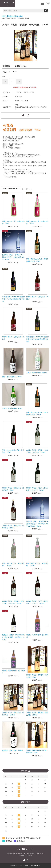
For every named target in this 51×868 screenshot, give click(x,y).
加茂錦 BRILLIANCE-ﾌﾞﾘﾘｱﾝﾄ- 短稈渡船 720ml (37, 752)
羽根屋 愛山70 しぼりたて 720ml (13, 338)
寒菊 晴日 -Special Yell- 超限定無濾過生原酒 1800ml (37, 413)
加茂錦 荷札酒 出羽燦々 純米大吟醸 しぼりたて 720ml (37, 451)
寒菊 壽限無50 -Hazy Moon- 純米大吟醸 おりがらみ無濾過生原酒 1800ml (38, 339)
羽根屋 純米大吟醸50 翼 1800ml (37, 636)
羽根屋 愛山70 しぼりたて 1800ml (37, 298)
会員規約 (22, 856)
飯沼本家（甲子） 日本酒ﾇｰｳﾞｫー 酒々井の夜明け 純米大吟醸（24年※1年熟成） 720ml (38, 524)
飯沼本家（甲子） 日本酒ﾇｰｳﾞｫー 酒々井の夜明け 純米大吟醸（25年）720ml (14, 257)
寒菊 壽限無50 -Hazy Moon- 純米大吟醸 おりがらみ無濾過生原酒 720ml (13, 299)
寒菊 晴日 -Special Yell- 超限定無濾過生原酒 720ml (37, 260)
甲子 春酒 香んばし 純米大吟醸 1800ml (13, 565)
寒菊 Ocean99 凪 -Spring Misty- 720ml (13, 222)
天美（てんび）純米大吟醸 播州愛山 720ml (13, 451)
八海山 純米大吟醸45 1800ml (37, 373)
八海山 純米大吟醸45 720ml (13, 408)
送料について (40, 854)
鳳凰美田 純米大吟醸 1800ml (13, 750)
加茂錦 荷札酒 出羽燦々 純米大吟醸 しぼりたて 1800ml (13, 602)
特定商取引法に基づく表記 (14, 854)
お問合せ (29, 856)
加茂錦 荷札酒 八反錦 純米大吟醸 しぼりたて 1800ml (37, 602)
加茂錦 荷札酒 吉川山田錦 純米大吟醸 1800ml (13, 714)
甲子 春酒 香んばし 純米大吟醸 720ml (37, 565)
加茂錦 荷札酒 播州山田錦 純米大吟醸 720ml (13, 489)
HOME (3, 16)
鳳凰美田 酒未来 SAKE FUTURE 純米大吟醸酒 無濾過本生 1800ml (13, 637)
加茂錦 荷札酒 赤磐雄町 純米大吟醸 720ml (37, 676)
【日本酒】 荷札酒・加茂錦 (15, 16)
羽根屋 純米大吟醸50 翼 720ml (13, 672)
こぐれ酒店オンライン (8, 3)
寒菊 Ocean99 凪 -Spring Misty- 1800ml (37, 222)
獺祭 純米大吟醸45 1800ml (12, 377)
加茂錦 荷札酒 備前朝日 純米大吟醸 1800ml (37, 714)
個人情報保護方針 (29, 854)
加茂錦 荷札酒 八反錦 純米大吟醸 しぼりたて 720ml (37, 489)
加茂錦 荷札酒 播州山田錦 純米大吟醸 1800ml (13, 527)
